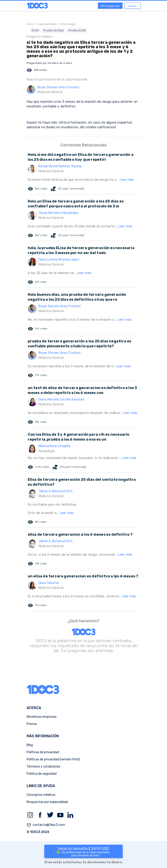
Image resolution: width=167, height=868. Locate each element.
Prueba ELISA (77, 30)
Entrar (132, 6)
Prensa (32, 724)
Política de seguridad (42, 774)
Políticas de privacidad (43, 752)
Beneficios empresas (42, 717)
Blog (30, 745)
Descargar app (110, 6)
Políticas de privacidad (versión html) (53, 759)
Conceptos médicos (41, 795)
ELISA (35, 30)
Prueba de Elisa (54, 30)
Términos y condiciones (43, 767)
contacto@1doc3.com (46, 825)
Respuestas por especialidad (47, 802)
